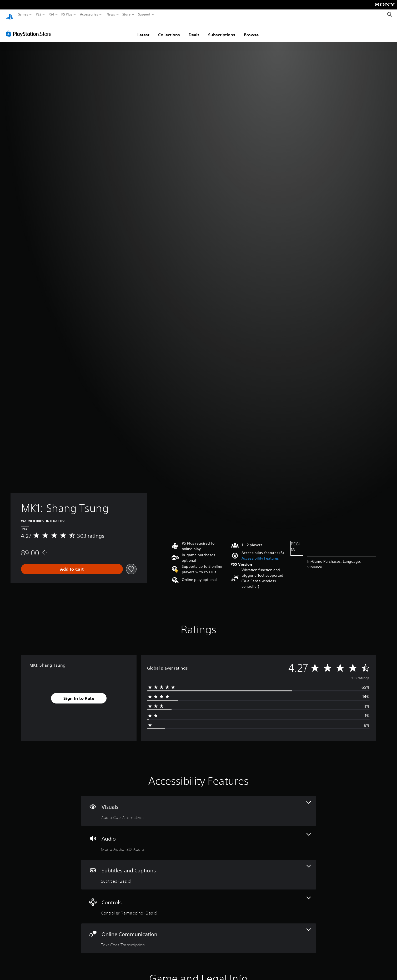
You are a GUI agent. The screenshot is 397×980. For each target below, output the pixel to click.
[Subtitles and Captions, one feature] (199, 870)
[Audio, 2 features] (199, 838)
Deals (194, 30)
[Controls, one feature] (199, 901)
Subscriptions (222, 30)
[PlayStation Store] (30, 29)
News (111, 14)
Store (127, 14)
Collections (169, 30)
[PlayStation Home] (10, 15)
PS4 (51, 14)
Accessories (89, 14)
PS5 (39, 14)
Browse (251, 30)
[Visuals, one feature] (199, 806)
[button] (260, 553)
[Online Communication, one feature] (199, 933)
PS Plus (67, 14)
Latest (143, 30)
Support (144, 14)
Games (23, 14)
